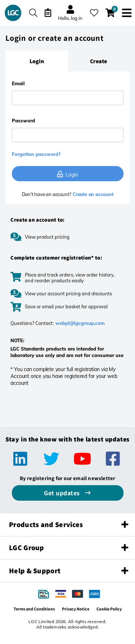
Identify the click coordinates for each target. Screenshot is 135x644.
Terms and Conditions (34, 609)
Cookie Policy (109, 609)
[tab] (36, 61)
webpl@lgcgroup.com (80, 323)
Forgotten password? (36, 154)
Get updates (63, 493)
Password (23, 121)
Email (18, 83)
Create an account (92, 194)
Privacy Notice (76, 609)
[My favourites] (94, 13)
